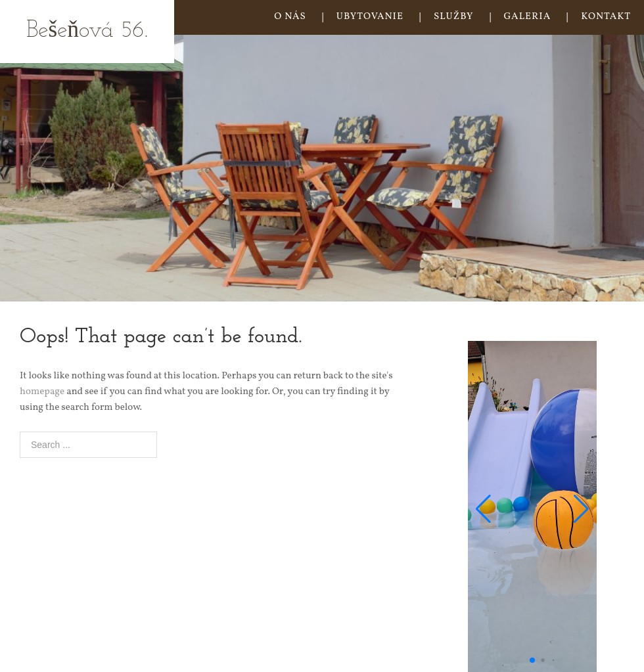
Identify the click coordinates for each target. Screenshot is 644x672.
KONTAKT (606, 17)
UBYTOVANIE (370, 17)
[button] (483, 509)
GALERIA (528, 17)
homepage (42, 392)
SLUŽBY (454, 17)
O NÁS (290, 17)
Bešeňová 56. (87, 31)
